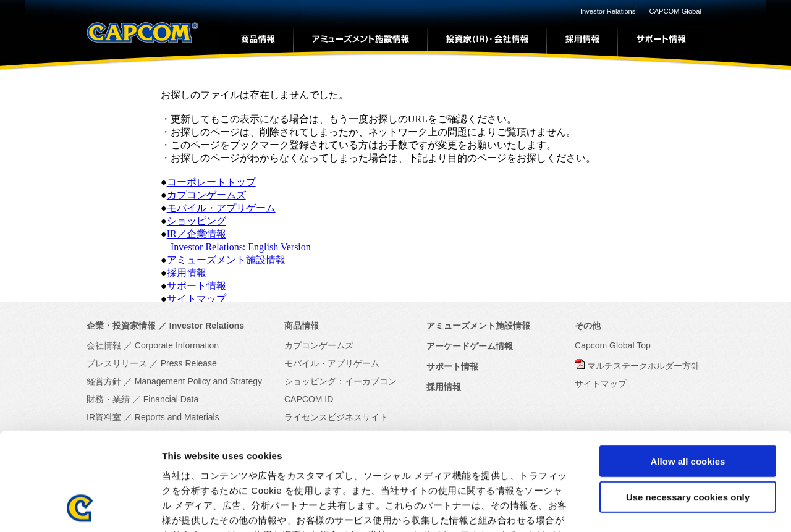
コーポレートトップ (211, 182)
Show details (649, 508)
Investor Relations (608, 11)
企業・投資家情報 (121, 326)
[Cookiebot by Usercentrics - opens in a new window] (80, 508)
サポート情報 (197, 286)
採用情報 (187, 273)
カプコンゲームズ (206, 195)
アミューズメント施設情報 (226, 260)
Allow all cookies (688, 369)
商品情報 (302, 326)
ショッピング (197, 221)
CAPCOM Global (675, 11)
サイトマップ (197, 299)
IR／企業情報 (197, 234)
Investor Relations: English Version (241, 247)
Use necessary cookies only (688, 406)
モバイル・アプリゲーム (221, 208)
